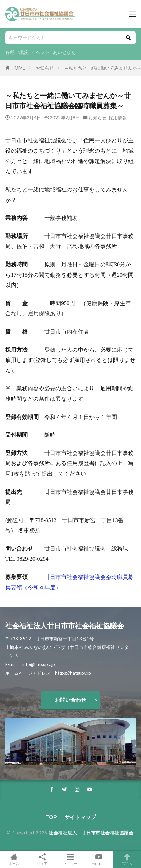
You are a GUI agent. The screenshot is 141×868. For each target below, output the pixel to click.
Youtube (99, 859)
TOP (51, 817)
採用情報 (118, 118)
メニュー (71, 859)
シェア (42, 859)
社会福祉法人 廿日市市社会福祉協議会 (91, 833)
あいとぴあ (64, 52)
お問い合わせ (70, 700)
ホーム (14, 859)
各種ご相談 (17, 52)
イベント (40, 52)
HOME (18, 68)
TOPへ (127, 859)
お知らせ (45, 68)
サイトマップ (80, 817)
